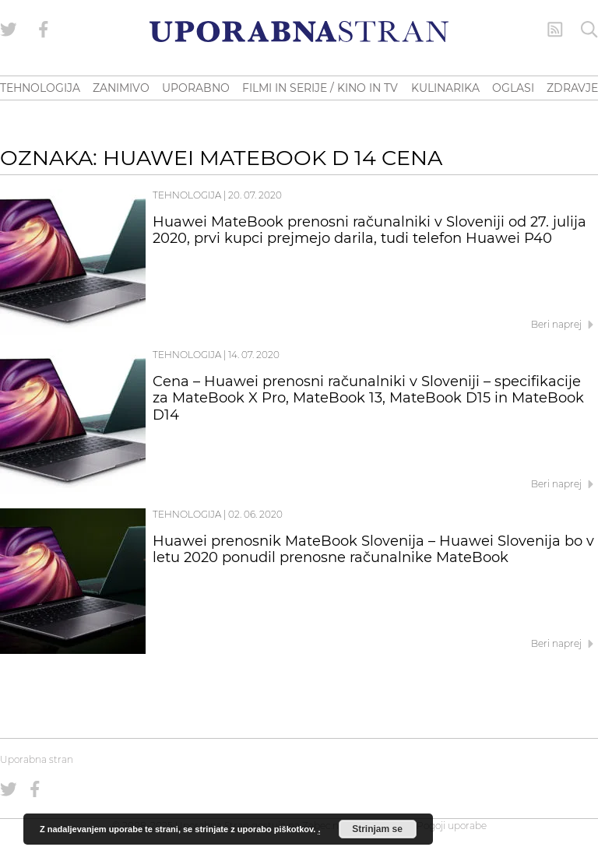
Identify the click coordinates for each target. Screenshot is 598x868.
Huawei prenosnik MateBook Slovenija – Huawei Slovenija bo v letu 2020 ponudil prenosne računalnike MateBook (373, 550)
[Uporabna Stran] (299, 32)
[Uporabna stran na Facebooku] (44, 30)
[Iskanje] (589, 30)
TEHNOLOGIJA (40, 88)
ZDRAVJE (572, 88)
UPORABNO (196, 88)
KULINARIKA (445, 88)
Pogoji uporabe (452, 826)
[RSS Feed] (555, 30)
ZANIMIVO (121, 88)
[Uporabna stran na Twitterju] (9, 30)
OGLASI (513, 88)
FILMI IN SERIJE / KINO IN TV (320, 88)
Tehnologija (187, 195)
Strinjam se (377, 829)
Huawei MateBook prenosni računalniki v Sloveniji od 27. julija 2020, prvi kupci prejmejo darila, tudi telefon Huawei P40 (369, 230)
